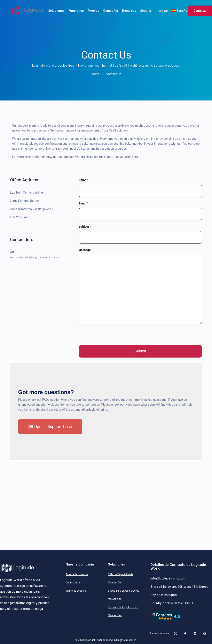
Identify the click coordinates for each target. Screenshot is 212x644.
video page (133, 405)
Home (95, 74)
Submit (140, 351)
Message (86, 250)
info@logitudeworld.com (42, 257)
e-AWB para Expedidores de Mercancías (124, 595)
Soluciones (56, 11)
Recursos (129, 11)
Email (83, 203)
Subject (85, 227)
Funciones (76, 11)
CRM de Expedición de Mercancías (121, 578)
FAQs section (51, 400)
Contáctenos (73, 583)
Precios (93, 11)
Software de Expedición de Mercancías (123, 611)
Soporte (146, 11)
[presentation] (110, 335)
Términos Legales (76, 591)
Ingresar (162, 11)
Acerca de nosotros (77, 574)
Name (83, 180)
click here (132, 157)
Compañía (111, 11)
